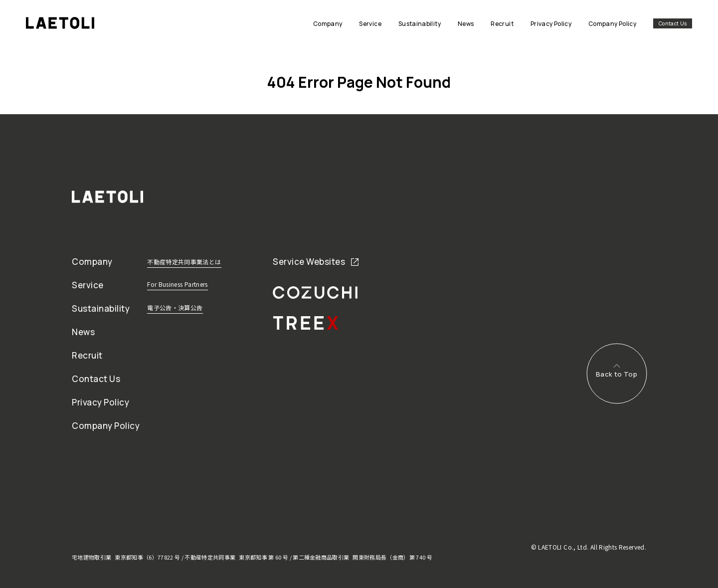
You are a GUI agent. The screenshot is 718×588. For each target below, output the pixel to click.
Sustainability (101, 308)
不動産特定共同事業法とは (184, 262)
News (83, 332)
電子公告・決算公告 (175, 307)
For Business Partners (178, 284)
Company (92, 262)
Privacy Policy (100, 402)
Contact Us (673, 23)
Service (88, 285)
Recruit (87, 355)
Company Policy (106, 426)
